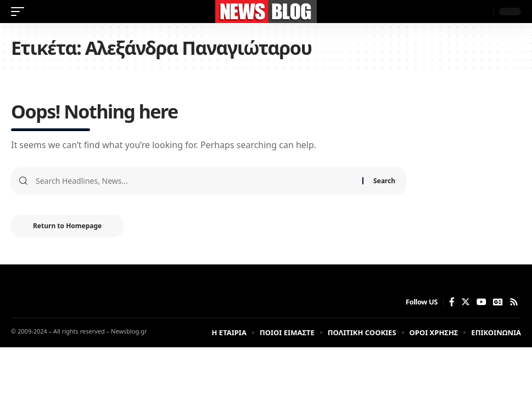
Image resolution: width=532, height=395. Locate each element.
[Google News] (498, 302)
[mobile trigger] (20, 12)
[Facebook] (452, 302)
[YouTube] (481, 302)
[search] (482, 12)
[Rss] (514, 302)
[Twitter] (466, 302)
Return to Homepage (67, 226)
